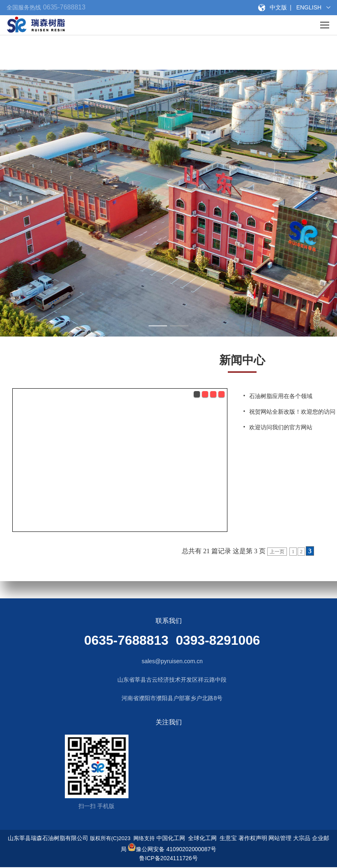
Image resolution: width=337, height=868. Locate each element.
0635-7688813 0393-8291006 (172, 640)
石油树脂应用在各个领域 (281, 396)
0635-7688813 (63, 7)
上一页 (277, 552)
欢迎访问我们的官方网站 (281, 427)
